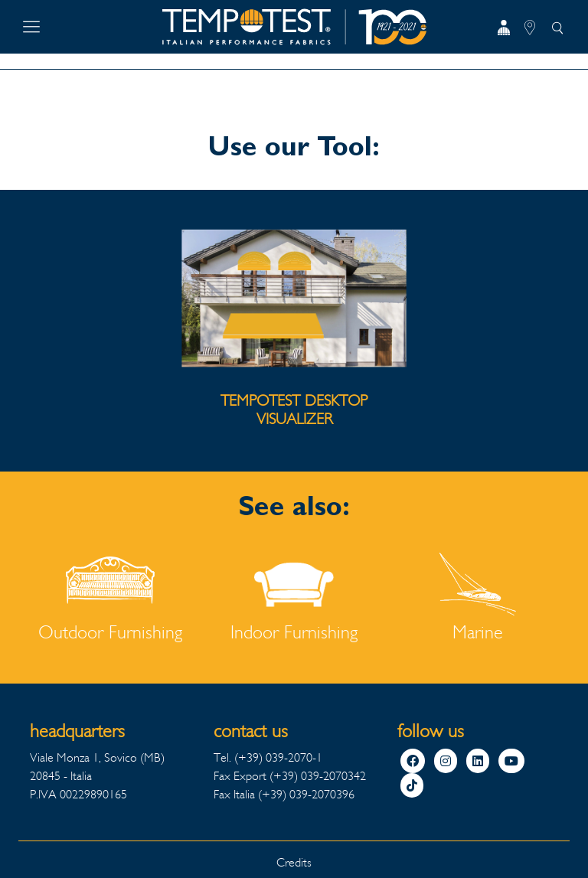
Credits (294, 862)
